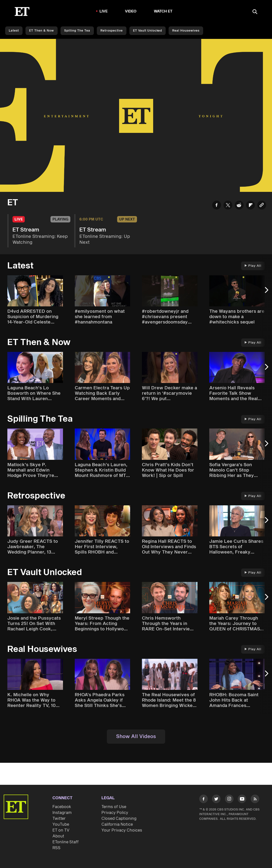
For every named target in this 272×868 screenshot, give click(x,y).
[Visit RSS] (255, 800)
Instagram (62, 813)
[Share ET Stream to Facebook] (217, 206)
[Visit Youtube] (242, 800)
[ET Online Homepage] (22, 12)
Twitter (59, 819)
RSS (56, 848)
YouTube (61, 824)
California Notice (117, 824)
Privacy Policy (115, 813)
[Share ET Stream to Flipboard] (250, 206)
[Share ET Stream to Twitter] (228, 206)
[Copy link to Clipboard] (262, 206)
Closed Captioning (119, 819)
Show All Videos (136, 737)
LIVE (104, 11)
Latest (14, 31)
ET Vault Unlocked (148, 31)
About (58, 836)
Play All (253, 266)
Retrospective (112, 31)
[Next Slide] (266, 293)
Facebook (62, 807)
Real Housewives (186, 31)
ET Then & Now (42, 31)
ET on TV (61, 830)
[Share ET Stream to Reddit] (239, 206)
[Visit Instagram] (229, 800)
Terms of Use (114, 807)
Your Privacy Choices (122, 830)
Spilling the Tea (77, 31)
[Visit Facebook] (204, 800)
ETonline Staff (66, 842)
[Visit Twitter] (216, 800)
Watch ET (163, 11)
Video (131, 11)
